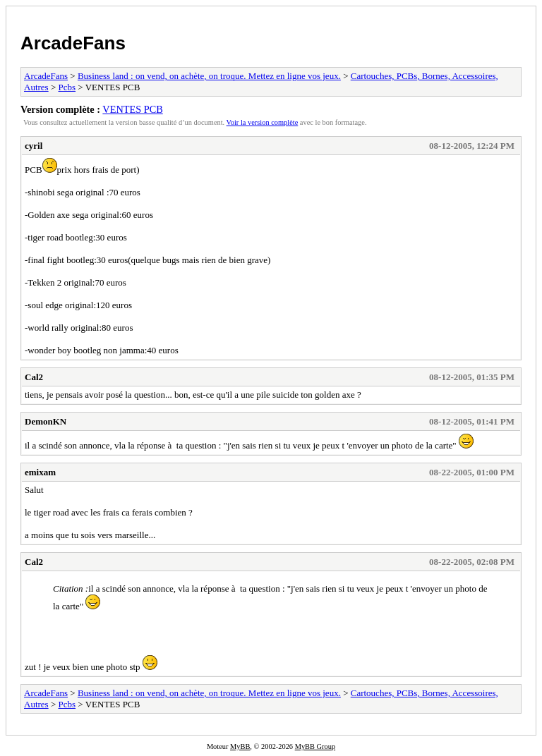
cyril (34, 146)
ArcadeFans (73, 43)
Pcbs (67, 87)
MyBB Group (315, 746)
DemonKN (46, 421)
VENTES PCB (132, 109)
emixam (40, 472)
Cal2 (34, 377)
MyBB (240, 746)
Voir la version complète (263, 122)
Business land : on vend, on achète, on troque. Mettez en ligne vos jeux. (209, 76)
